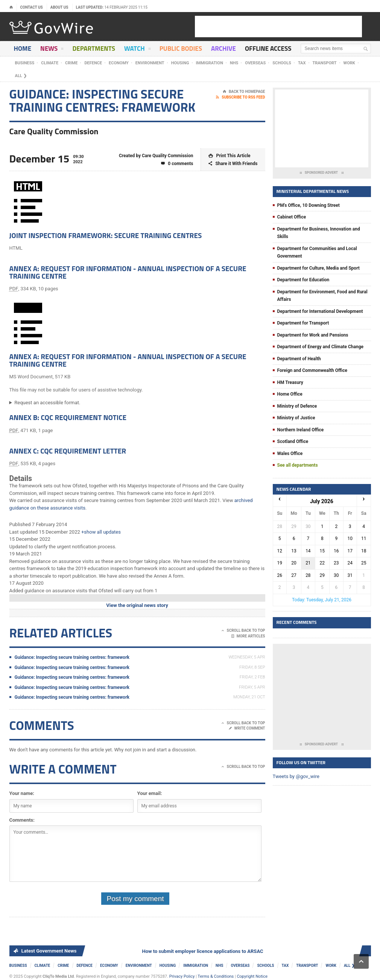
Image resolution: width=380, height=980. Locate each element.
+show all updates (101, 532)
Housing (180, 63)
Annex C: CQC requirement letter (68, 451)
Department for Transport (303, 323)
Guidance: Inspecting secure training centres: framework (72, 657)
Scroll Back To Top (243, 631)
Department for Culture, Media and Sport (318, 268)
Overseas (255, 63)
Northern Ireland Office (301, 430)
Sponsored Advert (322, 173)
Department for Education (303, 280)
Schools (282, 63)
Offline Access (268, 49)
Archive (223, 49)
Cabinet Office (292, 217)
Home (23, 49)
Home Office (290, 394)
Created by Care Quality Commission (156, 156)
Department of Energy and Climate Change (321, 347)
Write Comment (247, 728)
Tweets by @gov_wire (296, 776)
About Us (59, 7)
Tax (302, 63)
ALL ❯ (21, 76)
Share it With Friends (233, 164)
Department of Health (299, 359)
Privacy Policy (182, 976)
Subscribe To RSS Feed (240, 97)
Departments (94, 49)
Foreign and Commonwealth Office (312, 370)
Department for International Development (320, 311)
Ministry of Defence (297, 406)
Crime (71, 63)
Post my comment (135, 899)
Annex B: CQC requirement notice (68, 417)
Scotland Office (293, 441)
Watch (137, 50)
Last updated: (112, 7)
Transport (325, 63)
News (52, 50)
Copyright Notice (252, 976)
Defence (93, 63)
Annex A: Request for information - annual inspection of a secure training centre (128, 272)
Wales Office (290, 454)
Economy (119, 63)
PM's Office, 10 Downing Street (309, 205)
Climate (50, 63)
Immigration (210, 63)
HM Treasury (290, 382)
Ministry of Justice (296, 418)
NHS (234, 63)
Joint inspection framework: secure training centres (106, 235)
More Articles (248, 636)
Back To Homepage (244, 92)
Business (25, 63)
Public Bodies (181, 49)
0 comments (177, 164)
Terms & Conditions (216, 976)
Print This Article (229, 156)
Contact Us (32, 7)
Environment (150, 63)
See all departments (298, 465)
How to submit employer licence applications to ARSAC (205, 951)
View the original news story (137, 605)
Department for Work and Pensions (313, 335)
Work (349, 63)
